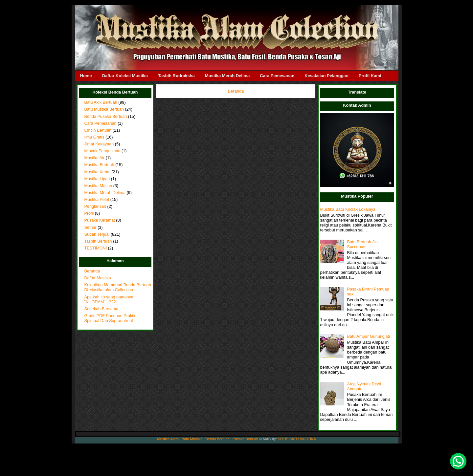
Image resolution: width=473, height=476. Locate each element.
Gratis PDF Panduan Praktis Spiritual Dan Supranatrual (110, 318)
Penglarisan (95, 206)
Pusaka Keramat (100, 220)
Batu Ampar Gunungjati (369, 336)
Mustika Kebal (97, 172)
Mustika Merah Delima (227, 76)
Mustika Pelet (97, 200)
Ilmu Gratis (94, 137)
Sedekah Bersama (101, 309)
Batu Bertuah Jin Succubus (362, 244)
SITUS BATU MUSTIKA (297, 439)
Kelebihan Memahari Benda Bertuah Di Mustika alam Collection (118, 287)
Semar (90, 227)
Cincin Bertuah (98, 130)
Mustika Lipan (97, 179)
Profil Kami (370, 76)
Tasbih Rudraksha (176, 76)
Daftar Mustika (98, 278)
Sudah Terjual (97, 234)
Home (86, 76)
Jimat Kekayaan (99, 144)
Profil (89, 213)
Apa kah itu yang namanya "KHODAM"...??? (109, 300)
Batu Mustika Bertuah (104, 109)
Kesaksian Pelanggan (327, 76)
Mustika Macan (98, 186)
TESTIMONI (96, 248)
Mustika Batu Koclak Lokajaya (348, 209)
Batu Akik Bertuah (101, 102)
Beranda (92, 271)
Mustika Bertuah (99, 165)
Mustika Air (95, 158)
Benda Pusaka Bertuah (106, 117)
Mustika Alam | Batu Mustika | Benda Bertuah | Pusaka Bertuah (208, 439)
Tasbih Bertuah (98, 241)
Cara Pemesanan (277, 76)
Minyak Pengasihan (102, 151)
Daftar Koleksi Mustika (125, 76)
